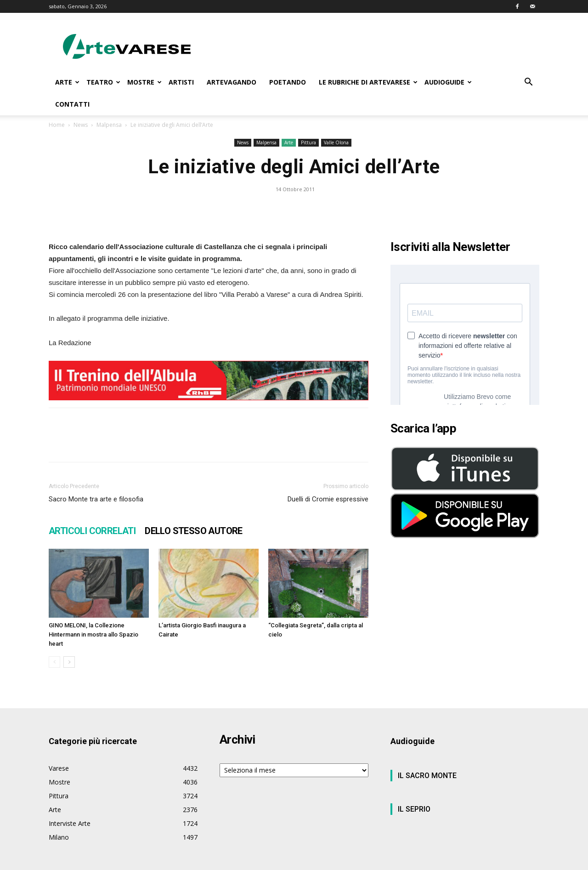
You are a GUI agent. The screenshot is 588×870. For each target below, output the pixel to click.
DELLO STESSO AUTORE (194, 531)
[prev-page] (54, 662)
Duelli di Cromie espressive (328, 499)
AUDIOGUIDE (448, 82)
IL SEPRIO (414, 809)
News (81, 125)
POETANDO (288, 82)
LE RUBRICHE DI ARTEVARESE (368, 82)
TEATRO (103, 82)
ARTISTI (181, 82)
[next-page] (69, 662)
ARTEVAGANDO (232, 82)
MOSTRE (144, 82)
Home (57, 125)
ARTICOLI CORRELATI (92, 531)
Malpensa (109, 125)
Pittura (308, 142)
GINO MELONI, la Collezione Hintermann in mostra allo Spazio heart (93, 634)
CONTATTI (72, 104)
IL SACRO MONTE (427, 776)
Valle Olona (336, 142)
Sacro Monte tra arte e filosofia (96, 499)
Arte (289, 142)
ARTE (67, 82)
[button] (528, 83)
